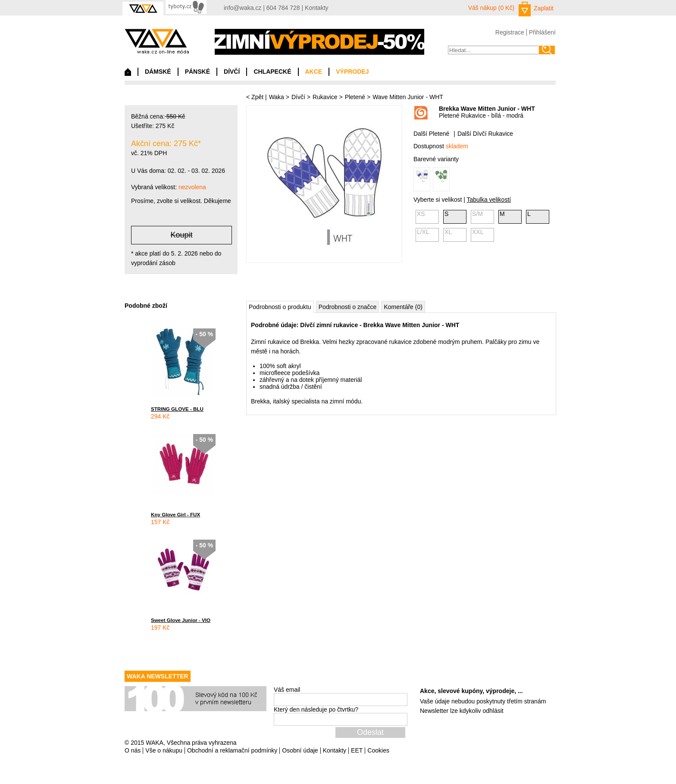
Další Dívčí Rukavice (485, 134)
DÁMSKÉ (158, 72)
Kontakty (316, 8)
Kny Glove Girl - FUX (175, 514)
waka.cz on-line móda (157, 41)
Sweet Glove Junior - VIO (181, 620)
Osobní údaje (300, 750)
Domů (128, 74)
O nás (133, 750)
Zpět (257, 97)
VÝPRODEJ (352, 72)
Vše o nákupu (164, 750)
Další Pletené (431, 134)
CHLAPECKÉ (272, 72)
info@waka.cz (243, 8)
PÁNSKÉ (197, 72)
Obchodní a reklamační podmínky (232, 750)
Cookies (378, 750)
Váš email (287, 690)
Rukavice (325, 97)
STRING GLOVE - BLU (177, 409)
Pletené (355, 97)
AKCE (314, 72)
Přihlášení (542, 32)
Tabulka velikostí (489, 200)
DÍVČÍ (232, 72)
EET (357, 750)
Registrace (510, 32)
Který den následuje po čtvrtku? (316, 709)
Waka (277, 97)
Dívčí (298, 97)
